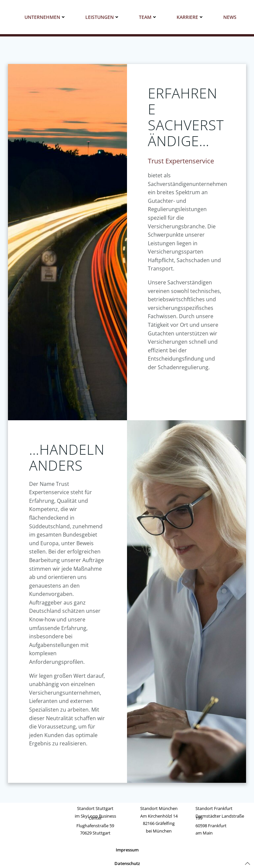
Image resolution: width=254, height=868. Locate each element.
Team (148, 17)
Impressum (127, 851)
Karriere (190, 17)
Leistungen (103, 17)
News (230, 17)
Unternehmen (45, 17)
